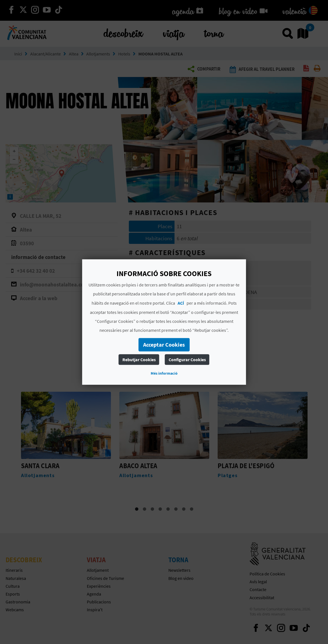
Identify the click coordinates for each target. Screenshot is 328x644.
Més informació (164, 373)
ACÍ (181, 303)
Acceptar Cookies (164, 345)
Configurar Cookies (187, 360)
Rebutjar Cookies (139, 360)
